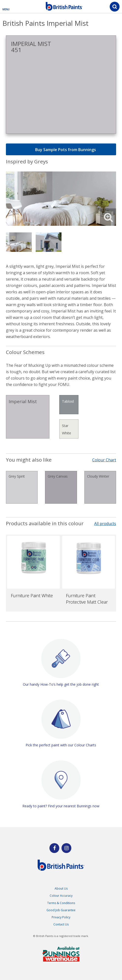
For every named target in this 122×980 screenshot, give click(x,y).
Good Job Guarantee (61, 910)
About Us (61, 888)
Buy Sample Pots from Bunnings (61, 150)
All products (105, 524)
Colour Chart (104, 460)
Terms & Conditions (61, 903)
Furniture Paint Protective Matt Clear (87, 599)
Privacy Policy (61, 917)
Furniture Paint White (32, 596)
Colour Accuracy (61, 896)
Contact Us (61, 924)
